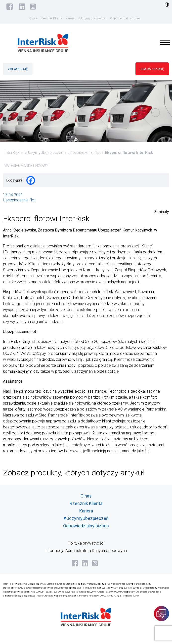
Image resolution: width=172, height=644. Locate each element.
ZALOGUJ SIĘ (18, 69)
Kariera (70, 18)
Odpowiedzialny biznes (125, 18)
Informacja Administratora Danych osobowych (86, 551)
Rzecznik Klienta (51, 18)
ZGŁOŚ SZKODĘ (152, 69)
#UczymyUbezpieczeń (92, 18)
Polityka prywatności (86, 543)
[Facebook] (31, 180)
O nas (33, 18)
